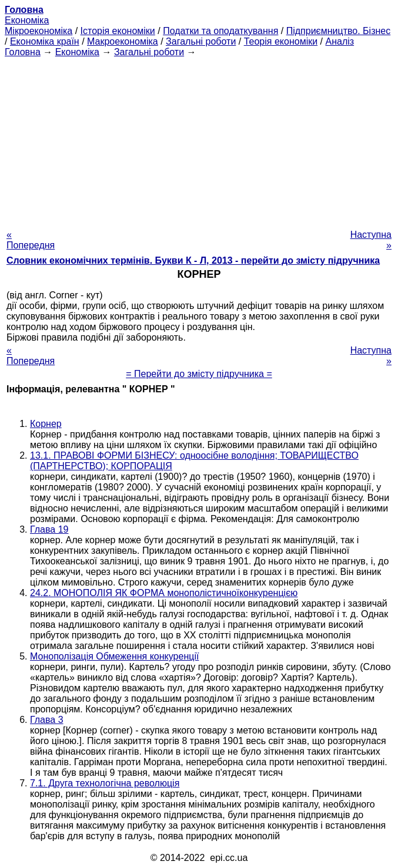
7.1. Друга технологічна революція (105, 783)
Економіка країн (45, 41)
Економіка (27, 20)
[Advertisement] (199, 140)
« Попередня (31, 240)
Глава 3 (47, 720)
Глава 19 (49, 529)
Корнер (46, 424)
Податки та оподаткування (220, 31)
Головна (23, 52)
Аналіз (340, 41)
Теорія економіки (281, 41)
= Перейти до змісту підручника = (199, 374)
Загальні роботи (201, 41)
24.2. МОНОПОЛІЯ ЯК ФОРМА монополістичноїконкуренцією (164, 593)
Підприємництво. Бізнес (339, 31)
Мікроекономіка (39, 31)
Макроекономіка (123, 41)
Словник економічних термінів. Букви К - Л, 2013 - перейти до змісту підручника (193, 260)
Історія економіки (118, 31)
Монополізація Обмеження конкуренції (114, 656)
